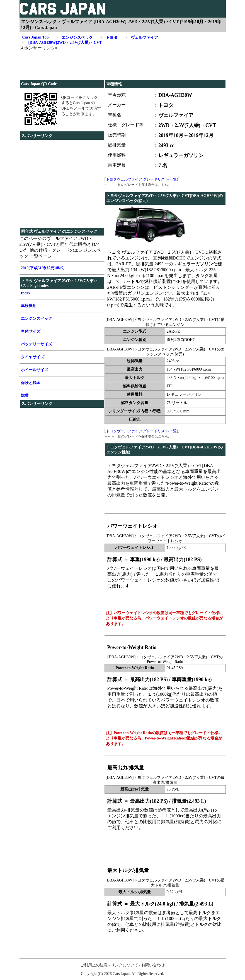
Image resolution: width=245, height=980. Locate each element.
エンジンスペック (74, 38)
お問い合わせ (153, 965)
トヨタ (109, 38)
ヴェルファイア (141, 38)
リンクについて (125, 965)
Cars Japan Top (36, 37)
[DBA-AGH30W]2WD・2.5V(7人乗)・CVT (62, 43)
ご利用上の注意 (94, 965)
